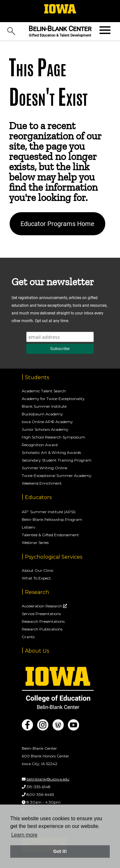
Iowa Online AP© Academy (47, 422)
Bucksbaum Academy (42, 414)
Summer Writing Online (44, 468)
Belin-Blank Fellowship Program (52, 519)
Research (37, 592)
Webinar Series (35, 542)
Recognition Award (40, 445)
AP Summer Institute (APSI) (49, 512)
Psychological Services (54, 557)
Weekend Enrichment (42, 483)
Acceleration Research (42, 606)
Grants (28, 637)
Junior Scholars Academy (45, 429)
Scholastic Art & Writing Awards (51, 452)
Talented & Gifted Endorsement (50, 535)
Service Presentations (41, 614)
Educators (38, 497)
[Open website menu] (104, 30)
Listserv (29, 527)
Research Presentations (43, 621)
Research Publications (42, 629)
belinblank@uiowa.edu (48, 779)
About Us (37, 651)
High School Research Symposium (53, 437)
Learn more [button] (24, 835)
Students (37, 377)
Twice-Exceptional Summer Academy (57, 476)
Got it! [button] (60, 851)
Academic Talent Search (44, 391)
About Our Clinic (38, 570)
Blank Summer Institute (44, 406)
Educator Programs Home (57, 224)
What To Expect (36, 578)
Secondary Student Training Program (57, 460)
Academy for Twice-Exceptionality (53, 399)
